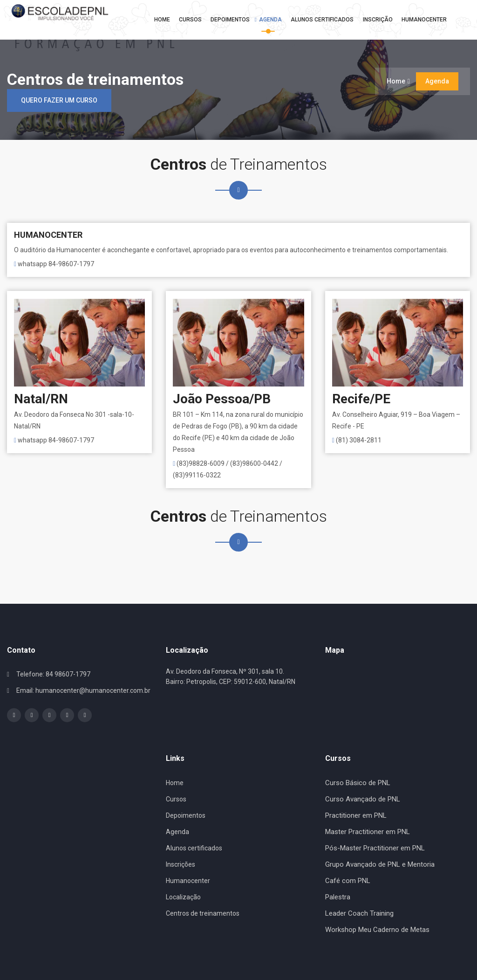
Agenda (268, 20)
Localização (183, 897)
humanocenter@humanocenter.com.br (93, 690)
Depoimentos (228, 20)
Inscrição (375, 20)
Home (160, 20)
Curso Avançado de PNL (363, 799)
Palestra (338, 897)
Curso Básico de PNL (358, 783)
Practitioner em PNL (356, 815)
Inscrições (181, 864)
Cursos (188, 20)
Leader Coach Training (359, 913)
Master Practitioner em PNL (368, 832)
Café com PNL (348, 881)
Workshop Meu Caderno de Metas (377, 930)
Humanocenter (422, 20)
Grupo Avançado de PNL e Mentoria (380, 864)
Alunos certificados (194, 848)
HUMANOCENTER (48, 235)
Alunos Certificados (320, 20)
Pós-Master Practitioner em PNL (375, 848)
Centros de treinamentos (203, 913)
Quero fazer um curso (59, 100)
